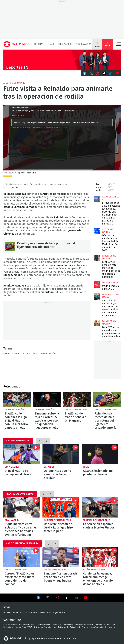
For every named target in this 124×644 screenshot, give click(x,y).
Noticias (39, 44)
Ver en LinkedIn (76, 598)
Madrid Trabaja (110, 283)
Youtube (117, 73)
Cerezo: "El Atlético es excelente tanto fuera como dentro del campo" (22, 557)
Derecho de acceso (84, 625)
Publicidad (68, 625)
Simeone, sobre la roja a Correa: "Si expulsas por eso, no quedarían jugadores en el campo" (47, 399)
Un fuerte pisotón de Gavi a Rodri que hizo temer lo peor (61, 507)
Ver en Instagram (57, 598)
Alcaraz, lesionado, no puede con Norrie (100, 454)
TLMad (51, 44)
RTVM (7, 608)
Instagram (98, 73)
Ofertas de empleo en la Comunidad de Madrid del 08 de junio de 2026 (97, 231)
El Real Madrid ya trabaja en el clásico (22, 454)
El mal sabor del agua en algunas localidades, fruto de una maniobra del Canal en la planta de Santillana (97, 199)
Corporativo (12, 620)
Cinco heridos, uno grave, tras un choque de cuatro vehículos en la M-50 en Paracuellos (97, 296)
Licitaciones (9, 627)
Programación (84, 44)
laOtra (42, 613)
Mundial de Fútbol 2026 (57, 520)
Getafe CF (49, 467)
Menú (119, 44)
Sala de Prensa (10, 625)
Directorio (57, 625)
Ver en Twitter (48, 598)
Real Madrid (12, 520)
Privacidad (63, 627)
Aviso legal (75, 627)
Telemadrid (18, 613)
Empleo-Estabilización (105, 625)
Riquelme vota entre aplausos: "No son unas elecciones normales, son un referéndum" (22, 507)
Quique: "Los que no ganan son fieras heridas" (61, 454)
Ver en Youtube (86, 598)
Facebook (85, 73)
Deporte (26, 353)
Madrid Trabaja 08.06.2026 (97, 284)
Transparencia (43, 625)
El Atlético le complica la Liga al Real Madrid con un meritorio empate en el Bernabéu (17, 399)
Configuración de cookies (103, 627)
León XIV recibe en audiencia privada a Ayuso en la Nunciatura (97, 323)
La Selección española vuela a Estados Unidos (100, 507)
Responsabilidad (27, 625)
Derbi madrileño (14, 410)
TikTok (104, 73)
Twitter (91, 73)
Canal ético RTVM (24, 627)
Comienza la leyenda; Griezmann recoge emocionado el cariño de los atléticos (100, 557)
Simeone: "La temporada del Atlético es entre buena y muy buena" (61, 557)
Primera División (48, 353)
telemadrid (13, 638)
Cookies (86, 627)
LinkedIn (111, 73)
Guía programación (56, 613)
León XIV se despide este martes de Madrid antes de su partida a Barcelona (97, 258)
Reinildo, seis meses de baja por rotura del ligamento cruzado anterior (10, 246)
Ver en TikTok (67, 598)
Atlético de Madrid (14, 83)
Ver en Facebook (38, 598)
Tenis (86, 467)
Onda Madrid (65, 44)
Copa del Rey (12, 467)
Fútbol (35, 353)
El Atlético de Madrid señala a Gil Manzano (77, 399)
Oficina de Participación (45, 627)
